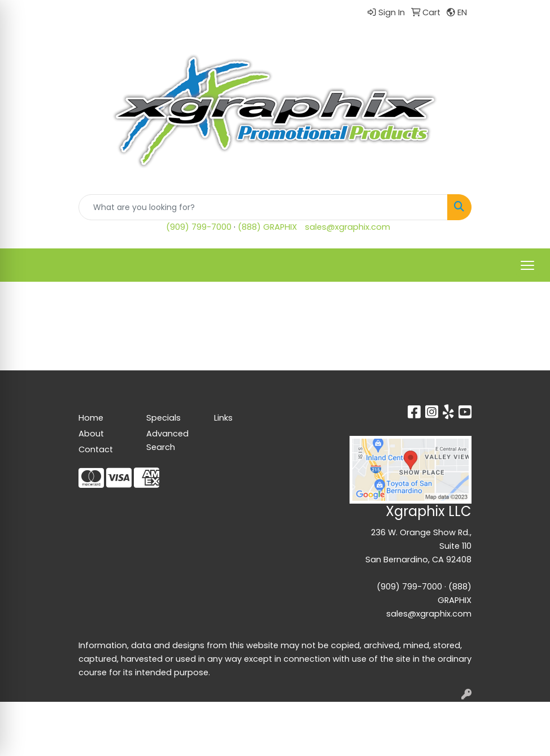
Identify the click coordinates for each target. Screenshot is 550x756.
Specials (163, 418)
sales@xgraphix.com (348, 227)
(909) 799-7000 (199, 227)
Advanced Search (167, 440)
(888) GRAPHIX (267, 227)
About (91, 434)
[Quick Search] (263, 207)
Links (223, 418)
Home (91, 418)
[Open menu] (527, 265)
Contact (96, 449)
